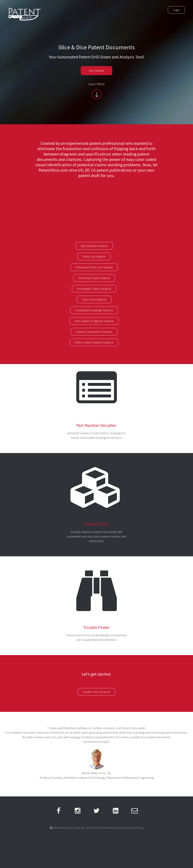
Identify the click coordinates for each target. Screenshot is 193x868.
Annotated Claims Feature (94, 289)
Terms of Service (125, 828)
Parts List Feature (94, 257)
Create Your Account (96, 692)
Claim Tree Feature (94, 299)
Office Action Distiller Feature (94, 342)
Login (176, 10)
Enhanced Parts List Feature (94, 267)
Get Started (96, 71)
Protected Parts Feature (94, 278)
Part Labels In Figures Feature (94, 321)
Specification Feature (94, 246)
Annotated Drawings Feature (94, 310)
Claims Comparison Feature (94, 332)
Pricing (139, 828)
